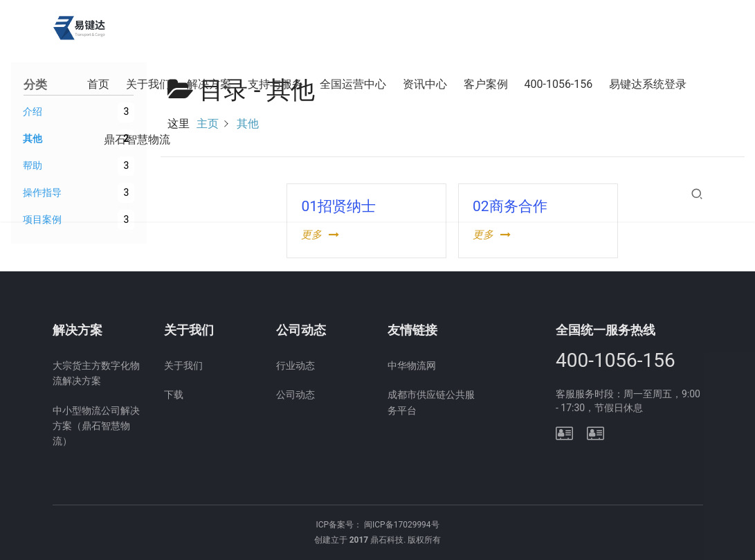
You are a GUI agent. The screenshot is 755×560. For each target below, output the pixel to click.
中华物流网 (412, 365)
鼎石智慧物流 (137, 139)
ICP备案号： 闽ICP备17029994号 (377, 525)
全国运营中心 (353, 84)
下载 (174, 395)
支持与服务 (275, 84)
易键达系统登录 (648, 84)
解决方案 (209, 84)
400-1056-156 (559, 84)
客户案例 (486, 84)
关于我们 (148, 84)
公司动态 (295, 395)
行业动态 (295, 365)
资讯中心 (425, 84)
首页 (98, 84)
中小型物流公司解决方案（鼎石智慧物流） (96, 426)
